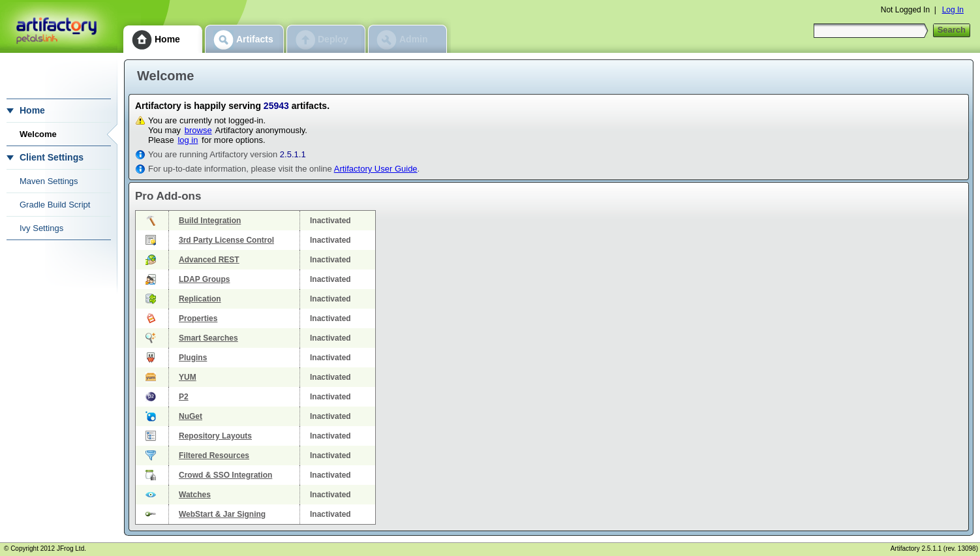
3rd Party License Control (226, 240)
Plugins (193, 358)
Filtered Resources (214, 456)
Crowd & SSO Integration (225, 475)
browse (198, 130)
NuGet (191, 416)
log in (188, 140)
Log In (953, 10)
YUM (188, 377)
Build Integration (210, 221)
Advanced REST (209, 260)
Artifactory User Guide (376, 169)
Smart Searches (208, 338)
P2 (184, 397)
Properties (198, 318)
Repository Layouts (215, 436)
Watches (195, 495)
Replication (200, 299)
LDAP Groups (204, 279)
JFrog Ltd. (71, 548)
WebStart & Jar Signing (222, 514)
